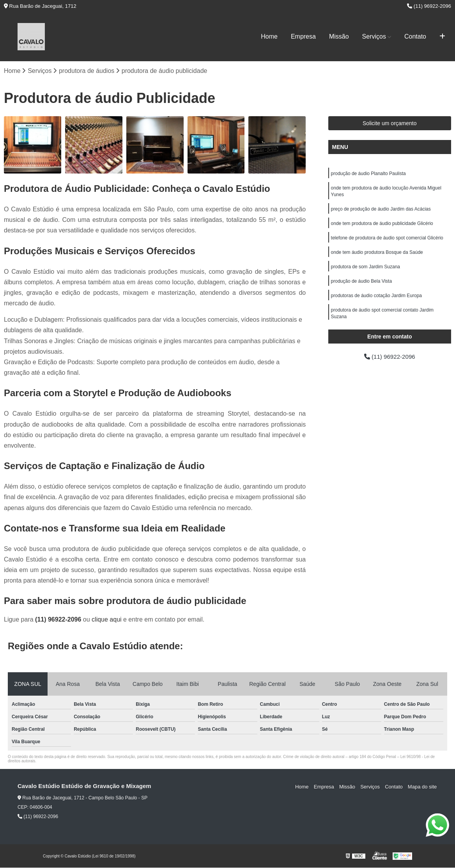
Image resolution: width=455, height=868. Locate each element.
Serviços (374, 36)
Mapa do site (423, 787)
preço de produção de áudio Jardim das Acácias (381, 211)
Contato (415, 36)
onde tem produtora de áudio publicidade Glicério (382, 225)
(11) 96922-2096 (429, 6)
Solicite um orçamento (390, 124)
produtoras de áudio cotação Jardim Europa (376, 299)
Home (269, 36)
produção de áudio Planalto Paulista (368, 174)
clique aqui (107, 620)
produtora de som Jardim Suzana (366, 270)
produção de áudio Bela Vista (362, 285)
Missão (339, 36)
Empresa (303, 36)
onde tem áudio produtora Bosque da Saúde (377, 255)
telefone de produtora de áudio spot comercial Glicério (387, 240)
